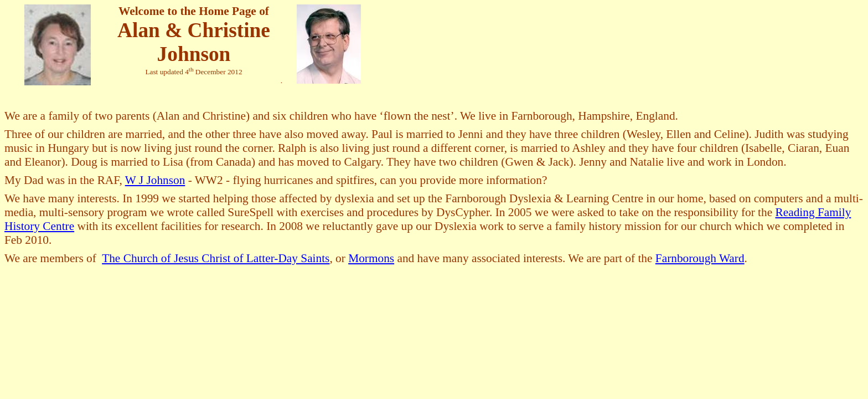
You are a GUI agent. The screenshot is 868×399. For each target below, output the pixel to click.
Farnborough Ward (700, 258)
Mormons (371, 258)
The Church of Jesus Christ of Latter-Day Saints (216, 258)
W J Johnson (155, 180)
